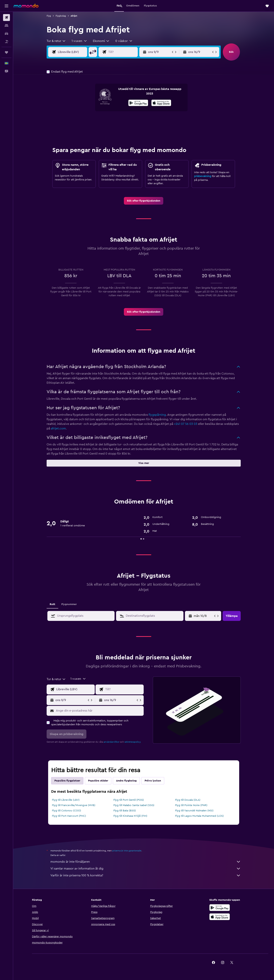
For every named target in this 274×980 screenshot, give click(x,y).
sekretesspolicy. (133, 742)
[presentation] (161, 103)
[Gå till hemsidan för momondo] (26, 6)
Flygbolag (61, 16)
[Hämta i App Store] (161, 103)
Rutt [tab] (52, 604)
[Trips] (6, 52)
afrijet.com (58, 428)
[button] (6, 6)
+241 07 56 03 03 (186, 424)
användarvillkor (112, 742)
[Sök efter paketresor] (6, 42)
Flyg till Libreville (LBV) (66, 800)
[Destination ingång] (126, 52)
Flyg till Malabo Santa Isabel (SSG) (134, 805)
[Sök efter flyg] (6, 18)
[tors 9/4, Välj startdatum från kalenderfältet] (204, 616)
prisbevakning (203, 176)
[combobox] (56, 41)
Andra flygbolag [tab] (126, 781)
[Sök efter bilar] (6, 34)
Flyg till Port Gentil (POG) (129, 800)
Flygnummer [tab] (69, 604)
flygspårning (157, 415)
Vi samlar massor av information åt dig (146, 869)
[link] (144, 201)
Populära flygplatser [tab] (67, 781)
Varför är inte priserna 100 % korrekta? (146, 875)
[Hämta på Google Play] (138, 103)
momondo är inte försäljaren (146, 862)
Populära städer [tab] (98, 781)
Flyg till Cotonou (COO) (67, 811)
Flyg (49, 16)
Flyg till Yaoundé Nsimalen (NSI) (194, 811)
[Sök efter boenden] (6, 26)
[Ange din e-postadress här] (99, 711)
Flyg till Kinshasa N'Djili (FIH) (130, 816)
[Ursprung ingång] (76, 52)
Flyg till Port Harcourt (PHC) (69, 816)
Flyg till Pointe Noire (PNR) (191, 805)
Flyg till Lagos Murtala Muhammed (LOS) (199, 816)
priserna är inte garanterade (127, 851)
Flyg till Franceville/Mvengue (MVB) (74, 805)
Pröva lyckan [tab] (153, 781)
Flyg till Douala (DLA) (188, 800)
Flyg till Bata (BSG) (125, 811)
